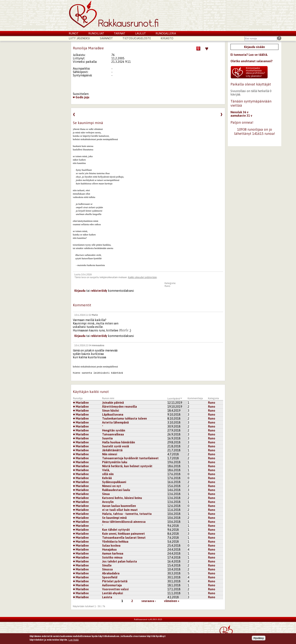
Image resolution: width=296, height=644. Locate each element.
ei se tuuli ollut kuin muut (120, 510)
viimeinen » (172, 601)
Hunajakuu (109, 549)
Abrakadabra (111, 573)
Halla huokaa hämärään (119, 442)
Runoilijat (96, 33)
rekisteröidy (99, 291)
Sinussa (107, 569)
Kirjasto (167, 38)
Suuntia (107, 438)
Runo (167, 286)
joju (87, 97)
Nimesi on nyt (112, 486)
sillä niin (108, 474)
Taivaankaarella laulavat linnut (124, 538)
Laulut (141, 33)
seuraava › (149, 601)
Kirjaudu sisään (254, 47)
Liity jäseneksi (79, 38)
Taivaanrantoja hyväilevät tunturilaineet (130, 458)
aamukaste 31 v (241, 116)
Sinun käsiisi (111, 410)
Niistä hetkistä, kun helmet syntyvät (127, 466)
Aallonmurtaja (112, 585)
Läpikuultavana (113, 414)
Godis (78, 97)
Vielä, (106, 470)
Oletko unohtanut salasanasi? (252, 61)
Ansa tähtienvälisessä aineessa (124, 522)
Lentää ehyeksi (113, 593)
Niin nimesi (110, 454)
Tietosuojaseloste (137, 38)
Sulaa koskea (111, 545)
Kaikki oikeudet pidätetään (142, 277)
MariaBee (81, 403)
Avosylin (108, 502)
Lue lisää (74, 640)
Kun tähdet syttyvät (116, 530)
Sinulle (107, 565)
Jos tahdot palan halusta (119, 561)
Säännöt (106, 38)
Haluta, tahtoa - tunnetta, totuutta (127, 514)
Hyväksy (259, 638)
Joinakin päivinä (113, 403)
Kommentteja (195, 398)
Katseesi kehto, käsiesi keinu (122, 498)
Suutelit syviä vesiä (116, 446)
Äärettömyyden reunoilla (119, 407)
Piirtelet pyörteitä (115, 581)
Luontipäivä (175, 398)
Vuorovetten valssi (115, 589)
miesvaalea (98, 345)
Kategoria (213, 398)
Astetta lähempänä (115, 422)
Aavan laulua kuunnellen (119, 506)
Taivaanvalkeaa (113, 434)
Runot (74, 33)
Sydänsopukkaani (114, 482)
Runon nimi (108, 398)
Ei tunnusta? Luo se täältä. (249, 55)
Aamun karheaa (113, 553)
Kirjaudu (80, 291)
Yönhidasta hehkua (115, 542)
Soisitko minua (112, 557)
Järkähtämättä (112, 450)
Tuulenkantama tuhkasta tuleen (124, 418)
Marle (95, 315)
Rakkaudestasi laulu (116, 490)
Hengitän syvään (114, 430)
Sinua (106, 494)
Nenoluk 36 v (239, 112)
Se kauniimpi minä (114, 518)
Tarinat (120, 33)
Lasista (107, 597)
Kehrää (107, 478)
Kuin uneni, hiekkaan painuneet (123, 534)
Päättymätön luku (115, 462)
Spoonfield (110, 577)
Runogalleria (166, 33)
